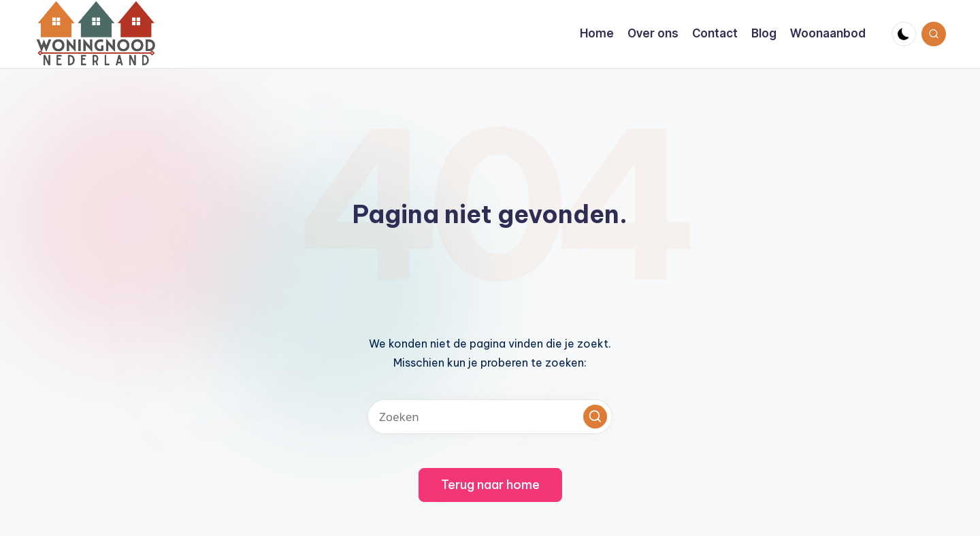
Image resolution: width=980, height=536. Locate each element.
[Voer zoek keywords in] (490, 417)
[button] (595, 417)
